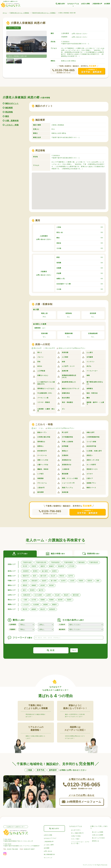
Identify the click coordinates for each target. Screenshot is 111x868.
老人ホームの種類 (98, 832)
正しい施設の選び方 (77, 833)
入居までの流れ (76, 836)
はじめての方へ (76, 830)
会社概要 (107, 4)
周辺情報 (9, 112)
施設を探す (62, 4)
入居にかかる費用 (98, 835)
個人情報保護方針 (49, 854)
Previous (10, 44)
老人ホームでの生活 (98, 838)
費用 (7, 116)
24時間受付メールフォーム (84, 802)
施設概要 (9, 108)
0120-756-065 (65, 70)
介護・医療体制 (12, 121)
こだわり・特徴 (12, 125)
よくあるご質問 (49, 845)
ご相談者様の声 (97, 4)
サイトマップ (48, 858)
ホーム (5, 13)
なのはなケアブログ (50, 838)
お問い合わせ (48, 851)
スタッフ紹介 (75, 839)
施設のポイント (12, 103)
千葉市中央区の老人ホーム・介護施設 (44, 13)
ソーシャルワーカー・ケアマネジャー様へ (80, 843)
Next (43, 44)
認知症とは (96, 841)
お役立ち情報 (85, 4)
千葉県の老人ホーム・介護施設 (19, 13)
